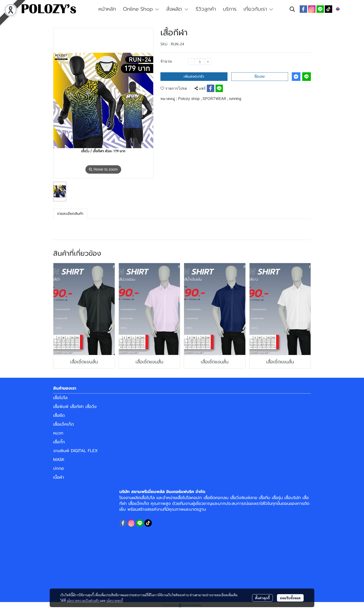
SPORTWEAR (215, 99)
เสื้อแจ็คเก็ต (63, 424)
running (235, 99)
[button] (292, 9)
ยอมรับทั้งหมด (290, 598)
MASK (59, 460)
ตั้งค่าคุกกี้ (262, 598)
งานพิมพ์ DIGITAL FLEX (75, 451)
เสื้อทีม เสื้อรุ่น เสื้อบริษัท (280, 498)
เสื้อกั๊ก (59, 442)
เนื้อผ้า (59, 477)
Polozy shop (190, 99)
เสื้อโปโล (60, 398)
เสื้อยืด (59, 415)
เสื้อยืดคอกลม (216, 498)
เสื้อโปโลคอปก (189, 498)
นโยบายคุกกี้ (115, 600)
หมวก (58, 433)
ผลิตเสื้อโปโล (144, 498)
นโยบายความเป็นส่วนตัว (83, 600)
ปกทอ (58, 468)
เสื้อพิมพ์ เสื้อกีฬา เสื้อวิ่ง (75, 407)
